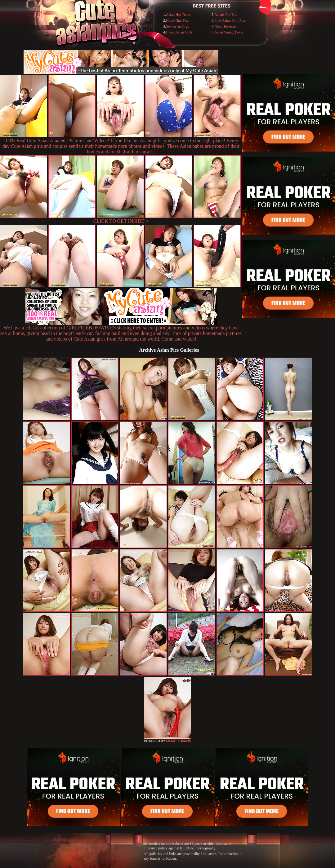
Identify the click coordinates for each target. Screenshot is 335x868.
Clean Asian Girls (179, 32)
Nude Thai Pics (177, 20)
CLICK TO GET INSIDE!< (121, 221)
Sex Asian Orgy (178, 26)
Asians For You (226, 15)
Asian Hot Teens (178, 15)
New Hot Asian (226, 26)
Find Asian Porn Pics (230, 20)
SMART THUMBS (179, 741)
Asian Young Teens (229, 32)
